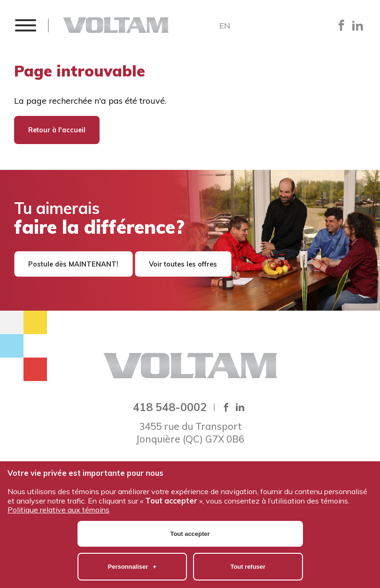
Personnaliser (132, 525)
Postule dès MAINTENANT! (73, 264)
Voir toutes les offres (183, 264)
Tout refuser (248, 525)
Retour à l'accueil (57, 130)
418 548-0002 (170, 407)
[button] (25, 25)
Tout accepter (190, 492)
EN (225, 26)
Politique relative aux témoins (58, 468)
